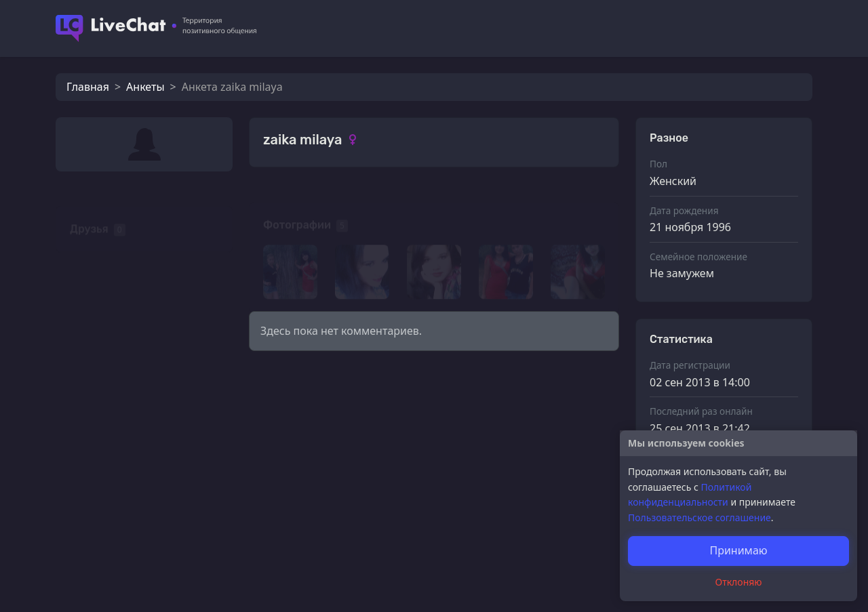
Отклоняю (739, 582)
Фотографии (297, 206)
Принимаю (738, 550)
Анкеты (145, 87)
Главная (88, 87)
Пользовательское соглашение (699, 517)
